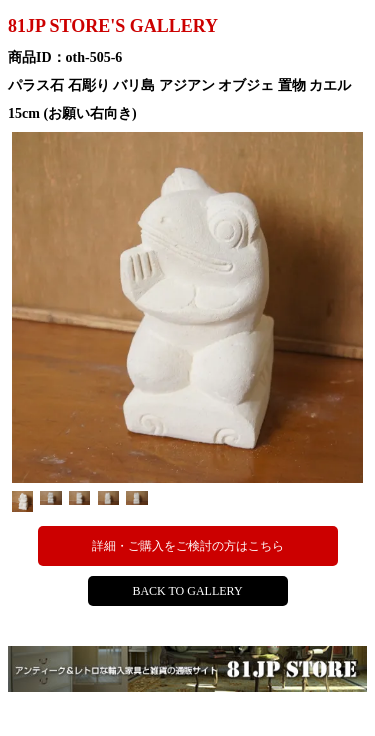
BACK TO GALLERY (187, 591)
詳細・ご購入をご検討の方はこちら (188, 546)
